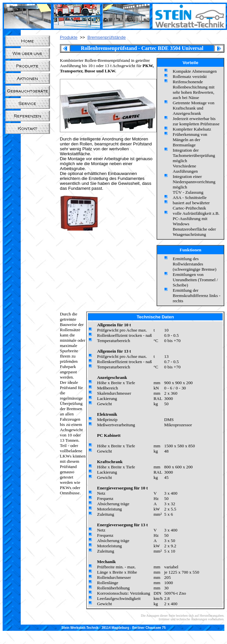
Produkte (69, 37)
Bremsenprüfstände (107, 37)
